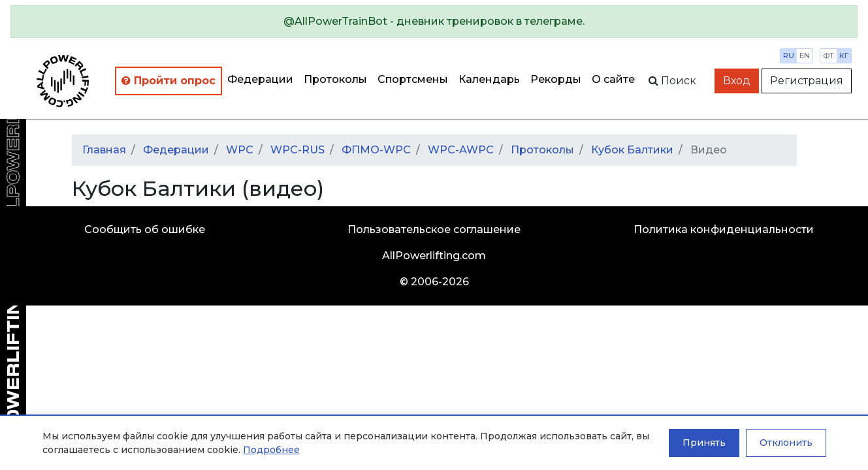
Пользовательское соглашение (434, 229)
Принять (704, 443)
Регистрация (807, 81)
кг (844, 55)
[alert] (434, 22)
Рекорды (556, 79)
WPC (240, 150)
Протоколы (335, 79)
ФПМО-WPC (376, 150)
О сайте (613, 79)
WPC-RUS (297, 150)
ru (789, 55)
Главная (104, 150)
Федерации (260, 79)
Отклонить (786, 443)
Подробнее (271, 450)
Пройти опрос (169, 81)
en (805, 55)
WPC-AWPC (461, 150)
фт (828, 55)
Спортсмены (413, 79)
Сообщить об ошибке (145, 229)
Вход (737, 81)
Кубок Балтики (632, 150)
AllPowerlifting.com (434, 256)
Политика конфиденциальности (724, 229)
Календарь (489, 79)
